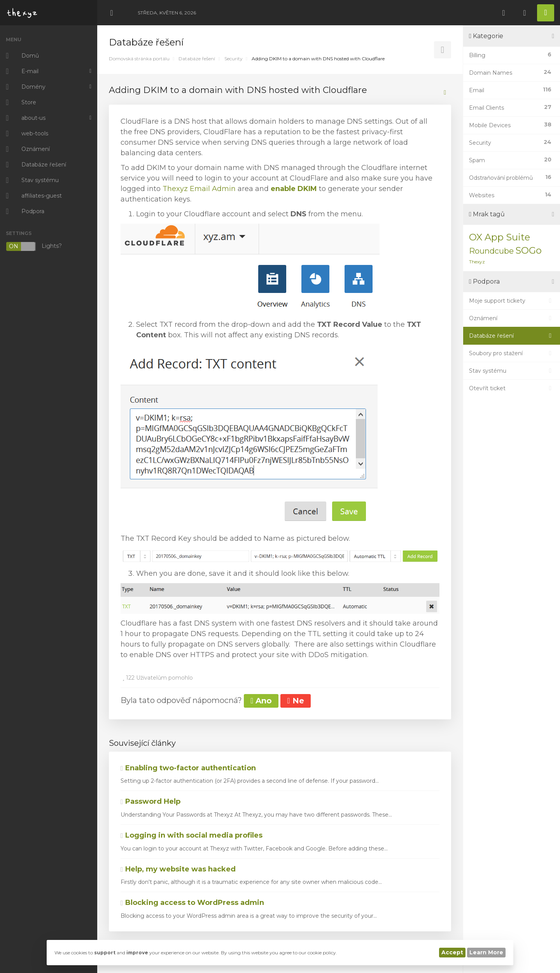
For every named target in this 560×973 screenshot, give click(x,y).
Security (234, 59)
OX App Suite (500, 237)
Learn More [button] (486, 952)
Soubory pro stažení (512, 353)
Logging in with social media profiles (192, 835)
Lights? (34, 246)
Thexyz (477, 262)
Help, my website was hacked (178, 869)
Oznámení (512, 318)
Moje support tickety (512, 301)
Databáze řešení (197, 59)
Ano (261, 701)
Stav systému (512, 371)
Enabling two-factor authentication (188, 768)
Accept (452, 952)
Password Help (150, 801)
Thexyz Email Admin (199, 189)
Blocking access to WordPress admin (192, 903)
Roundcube (491, 251)
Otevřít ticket (512, 388)
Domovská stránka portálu (139, 59)
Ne (295, 701)
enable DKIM (294, 189)
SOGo (528, 250)
